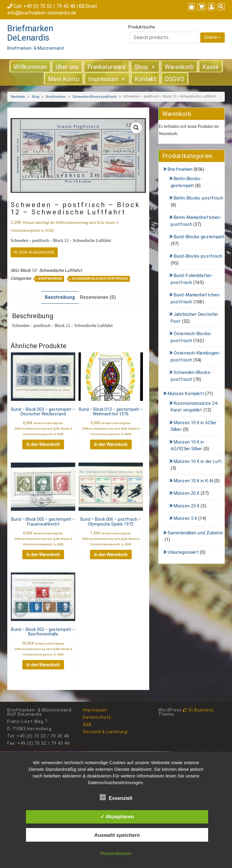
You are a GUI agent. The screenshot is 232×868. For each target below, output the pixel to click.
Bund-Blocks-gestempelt (199, 237)
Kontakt (145, 79)
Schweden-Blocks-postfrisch (95, 97)
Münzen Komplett (186, 394)
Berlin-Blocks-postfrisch (198, 198)
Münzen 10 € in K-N (193, 481)
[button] (136, 128)
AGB (87, 724)
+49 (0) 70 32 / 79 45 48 (49, 6)
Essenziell (116, 797)
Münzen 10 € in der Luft (198, 461)
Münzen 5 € (185, 518)
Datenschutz (97, 717)
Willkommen (30, 67)
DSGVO (175, 79)
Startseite (18, 97)
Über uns (67, 67)
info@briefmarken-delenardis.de (42, 13)
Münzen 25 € (187, 506)
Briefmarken (56, 97)
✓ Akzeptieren (117, 817)
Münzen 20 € (187, 493)
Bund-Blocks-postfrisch (198, 256)
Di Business (198, 710)
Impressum (103, 79)
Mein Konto (64, 79)
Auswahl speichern (117, 835)
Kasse (211, 67)
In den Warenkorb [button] (43, 444)
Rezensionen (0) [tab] (98, 297)
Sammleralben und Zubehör (195, 533)
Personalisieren (116, 853)
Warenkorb (179, 67)
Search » (213, 37)
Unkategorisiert (183, 552)
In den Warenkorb (34, 252)
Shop (141, 67)
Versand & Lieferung (105, 732)
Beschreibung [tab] (60, 297)
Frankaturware (106, 67)
